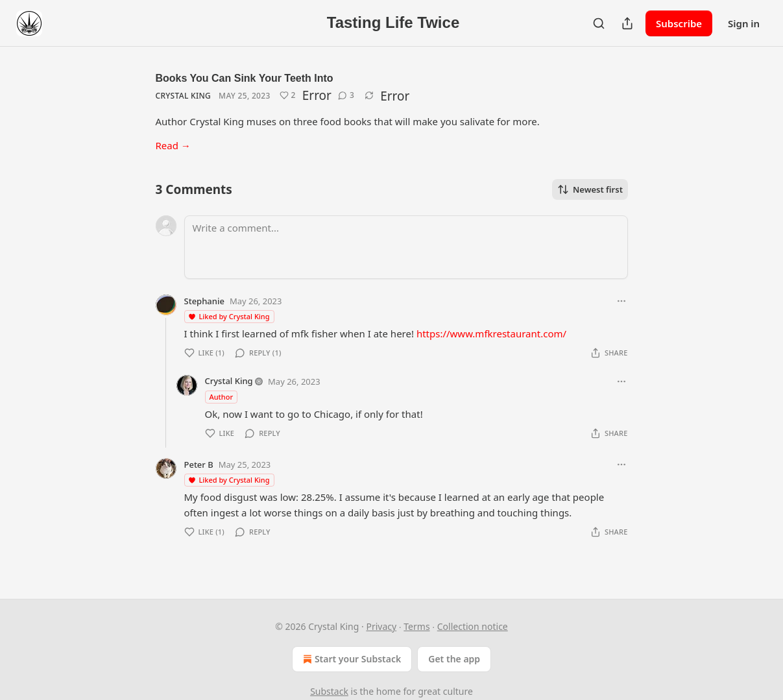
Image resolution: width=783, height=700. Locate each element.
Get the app (454, 659)
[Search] (599, 23)
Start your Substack (351, 659)
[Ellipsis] (621, 301)
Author (222, 397)
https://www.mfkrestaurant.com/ (491, 333)
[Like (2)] (288, 95)
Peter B (199, 465)
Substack (329, 691)
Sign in (744, 23)
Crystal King (184, 96)
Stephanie (204, 301)
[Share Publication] (627, 23)
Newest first (590, 189)
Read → (173, 145)
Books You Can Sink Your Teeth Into (245, 78)
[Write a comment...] (406, 247)
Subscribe (679, 23)
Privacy (381, 626)
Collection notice (473, 626)
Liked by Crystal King (229, 316)
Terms (416, 626)
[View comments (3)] (346, 95)
